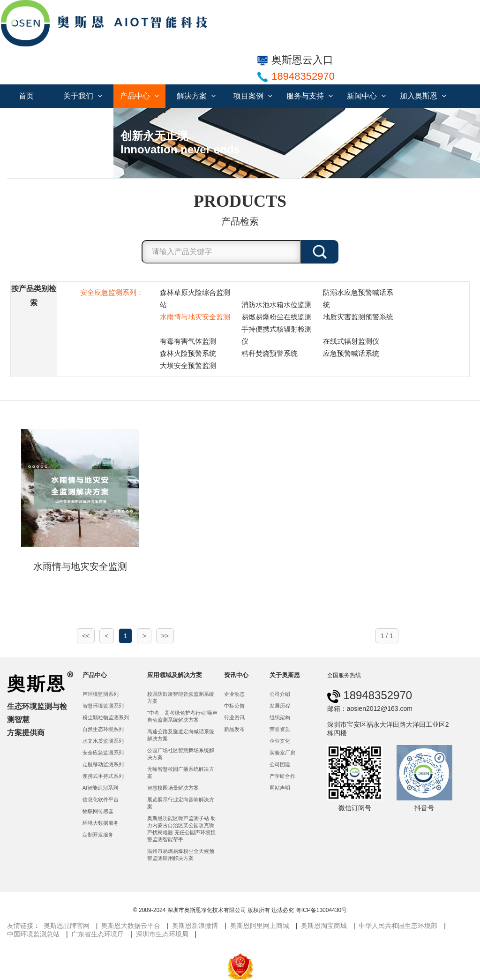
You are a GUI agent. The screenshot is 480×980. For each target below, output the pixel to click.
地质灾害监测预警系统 (358, 317)
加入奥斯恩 (423, 96)
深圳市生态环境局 (162, 934)
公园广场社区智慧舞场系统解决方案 (181, 754)
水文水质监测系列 (103, 741)
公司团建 (280, 764)
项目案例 (253, 96)
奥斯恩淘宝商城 (324, 926)
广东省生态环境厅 (97, 934)
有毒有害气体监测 (188, 341)
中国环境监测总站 (33, 934)
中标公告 (234, 706)
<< (86, 636)
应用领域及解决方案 (175, 675)
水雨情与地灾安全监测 (195, 317)
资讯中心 (236, 675)
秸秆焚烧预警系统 (270, 353)
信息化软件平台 (101, 799)
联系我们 (31, 119)
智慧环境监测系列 (103, 706)
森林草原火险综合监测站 (195, 298)
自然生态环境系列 (103, 729)
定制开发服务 (98, 835)
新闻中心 (366, 96)
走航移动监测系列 (103, 764)
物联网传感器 (98, 811)
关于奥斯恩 (285, 675)
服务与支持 (310, 96)
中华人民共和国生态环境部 (398, 926)
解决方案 (196, 96)
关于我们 (83, 96)
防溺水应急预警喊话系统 (358, 298)
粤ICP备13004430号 (321, 910)
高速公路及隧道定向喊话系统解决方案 (181, 735)
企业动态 (234, 694)
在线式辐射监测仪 (351, 341)
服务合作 (87, 119)
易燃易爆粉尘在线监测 (277, 317)
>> (165, 636)
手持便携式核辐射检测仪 (277, 335)
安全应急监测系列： (112, 292)
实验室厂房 (282, 753)
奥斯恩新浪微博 (195, 926)
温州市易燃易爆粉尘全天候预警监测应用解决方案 (181, 855)
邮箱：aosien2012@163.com (370, 709)
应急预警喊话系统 (351, 353)
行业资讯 (234, 717)
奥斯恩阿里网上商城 (260, 926)
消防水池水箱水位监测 (277, 305)
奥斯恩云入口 (295, 60)
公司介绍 (280, 694)
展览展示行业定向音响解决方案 (181, 803)
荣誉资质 (280, 729)
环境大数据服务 (101, 823)
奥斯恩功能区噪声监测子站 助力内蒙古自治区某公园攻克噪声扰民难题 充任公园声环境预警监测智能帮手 (181, 829)
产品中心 (139, 96)
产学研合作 (282, 776)
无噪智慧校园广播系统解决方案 (181, 773)
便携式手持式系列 (103, 776)
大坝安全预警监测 (188, 366)
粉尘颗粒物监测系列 (106, 717)
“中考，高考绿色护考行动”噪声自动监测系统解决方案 (183, 716)
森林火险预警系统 (188, 353)
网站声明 (280, 788)
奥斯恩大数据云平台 (131, 926)
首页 (26, 96)
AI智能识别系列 (101, 788)
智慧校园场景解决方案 (173, 788)
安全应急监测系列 (103, 753)
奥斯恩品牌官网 (67, 926)
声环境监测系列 (101, 694)
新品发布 (234, 729)
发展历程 (280, 706)
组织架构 (280, 717)
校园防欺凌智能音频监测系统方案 (181, 697)
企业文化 (280, 741)
